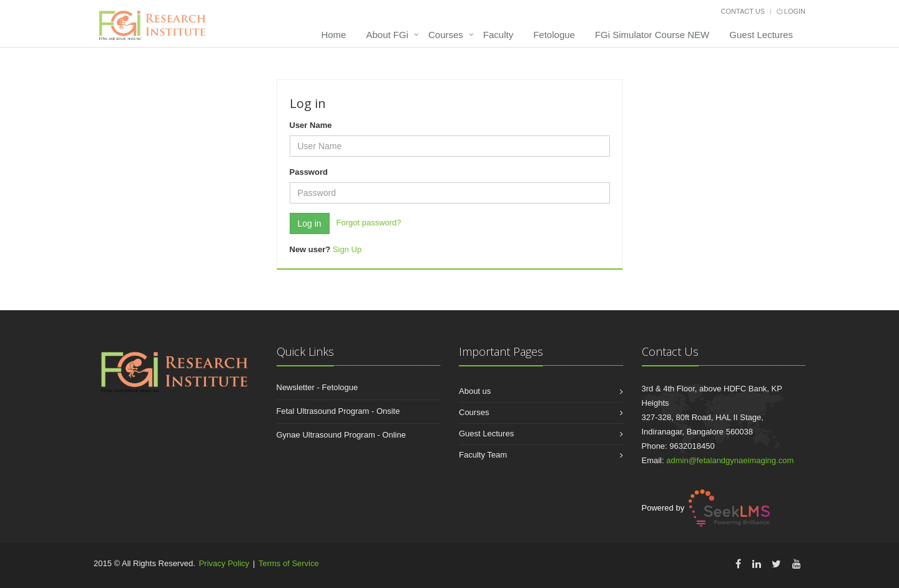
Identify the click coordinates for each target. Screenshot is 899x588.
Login (791, 11)
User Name (311, 125)
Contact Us (743, 11)
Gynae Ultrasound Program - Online (341, 435)
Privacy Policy (224, 563)
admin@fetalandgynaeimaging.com (730, 460)
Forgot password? (369, 223)
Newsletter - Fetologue (317, 387)
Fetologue (554, 35)
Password (309, 172)
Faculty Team (483, 455)
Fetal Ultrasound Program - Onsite (338, 411)
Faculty (498, 35)
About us (475, 391)
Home (333, 35)
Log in (310, 223)
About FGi (387, 35)
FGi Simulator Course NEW (652, 35)
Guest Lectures (761, 35)
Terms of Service (289, 563)
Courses (446, 35)
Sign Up (347, 249)
